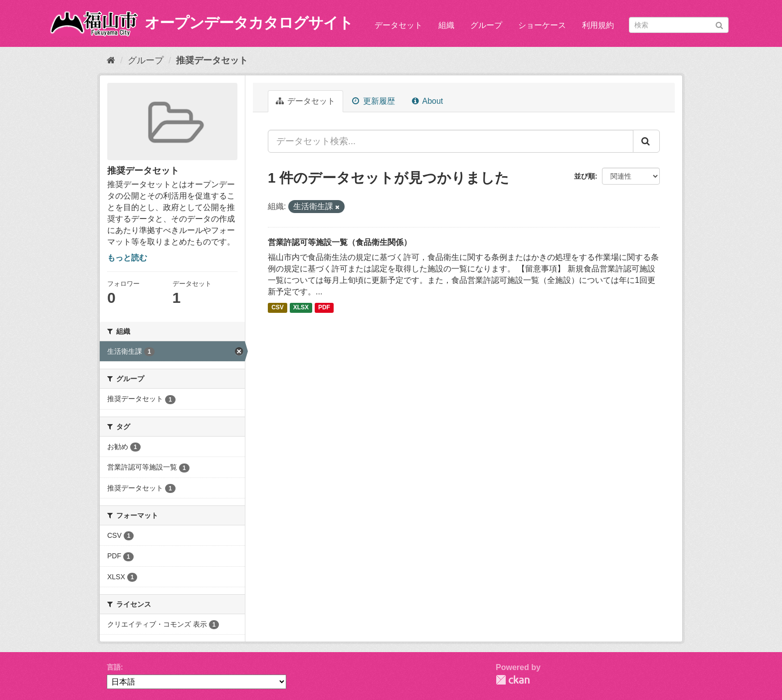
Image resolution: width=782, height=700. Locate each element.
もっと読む (127, 258)
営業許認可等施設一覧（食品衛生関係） (340, 242)
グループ (486, 25)
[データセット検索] (679, 25)
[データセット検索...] (451, 141)
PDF (324, 308)
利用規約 (598, 25)
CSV (278, 308)
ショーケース (542, 25)
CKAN (513, 680)
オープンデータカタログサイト (249, 23)
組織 (446, 25)
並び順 (585, 176)
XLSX (301, 308)
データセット (398, 25)
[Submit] (719, 24)
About (427, 101)
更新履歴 (373, 101)
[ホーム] (111, 60)
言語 (114, 667)
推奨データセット (212, 60)
